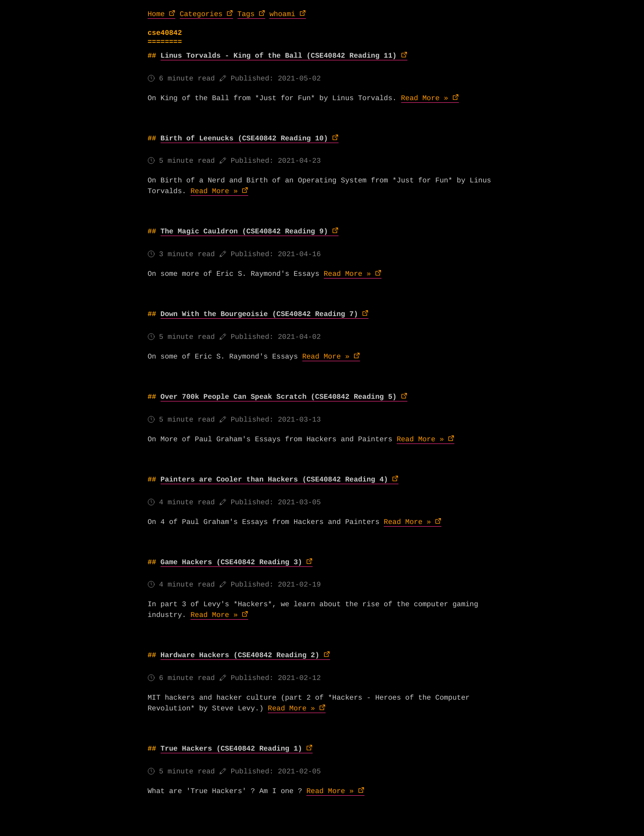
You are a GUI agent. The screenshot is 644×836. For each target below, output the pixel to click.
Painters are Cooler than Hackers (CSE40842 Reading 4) (274, 480)
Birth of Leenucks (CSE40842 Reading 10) (244, 139)
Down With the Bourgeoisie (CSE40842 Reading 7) (259, 314)
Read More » (425, 98)
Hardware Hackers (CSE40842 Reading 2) (240, 655)
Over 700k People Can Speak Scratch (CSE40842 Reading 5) (279, 397)
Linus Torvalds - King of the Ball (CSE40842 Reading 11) (279, 56)
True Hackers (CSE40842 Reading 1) (231, 749)
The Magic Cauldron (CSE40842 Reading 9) (244, 232)
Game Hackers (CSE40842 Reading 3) (231, 562)
